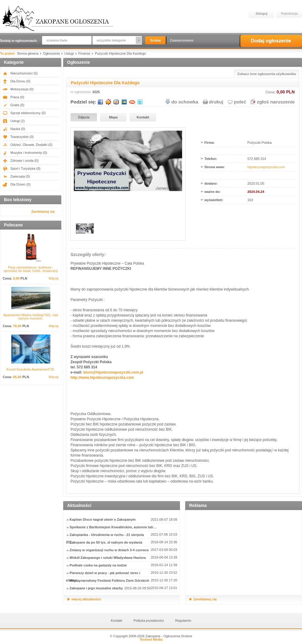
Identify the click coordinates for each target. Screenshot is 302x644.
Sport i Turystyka (22, 168)
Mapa (113, 117)
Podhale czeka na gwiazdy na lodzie (98, 565)
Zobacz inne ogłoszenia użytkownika (267, 74)
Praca (13, 97)
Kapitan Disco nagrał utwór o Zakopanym (102, 519)
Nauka (14, 129)
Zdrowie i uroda (21, 161)
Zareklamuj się (43, 212)
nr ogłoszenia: (81, 92)
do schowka (185, 102)
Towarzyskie (18, 137)
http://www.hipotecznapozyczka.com (102, 378)
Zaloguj (261, 13)
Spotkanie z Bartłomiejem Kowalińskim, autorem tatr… (113, 527)
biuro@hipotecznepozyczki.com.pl (113, 372)
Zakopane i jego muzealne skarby (96, 588)
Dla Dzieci (17, 184)
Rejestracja (289, 13)
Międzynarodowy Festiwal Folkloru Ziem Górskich (109, 581)
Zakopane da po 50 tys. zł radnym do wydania (106, 542)
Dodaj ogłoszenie (271, 41)
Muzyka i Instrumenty (25, 153)
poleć (240, 102)
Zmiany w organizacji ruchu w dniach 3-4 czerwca (109, 550)
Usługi (14, 121)
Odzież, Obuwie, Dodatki (28, 145)
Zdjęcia (84, 117)
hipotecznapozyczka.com (266, 167)
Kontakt (143, 117)
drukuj (216, 102)
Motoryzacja (18, 89)
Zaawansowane (182, 40)
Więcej (54, 279)
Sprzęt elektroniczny (24, 113)
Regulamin (183, 620)
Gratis (14, 105)
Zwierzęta (16, 176)
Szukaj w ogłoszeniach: (19, 41)
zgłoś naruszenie (276, 102)
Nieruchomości (20, 73)
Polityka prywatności (149, 620)
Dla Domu (16, 81)
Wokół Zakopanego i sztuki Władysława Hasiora (108, 558)
